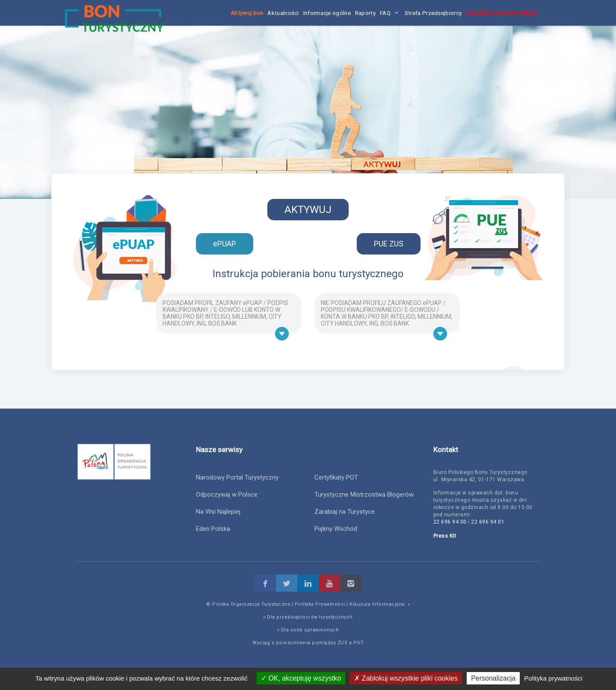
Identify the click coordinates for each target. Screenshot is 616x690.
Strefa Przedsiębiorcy (433, 13)
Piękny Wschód (336, 529)
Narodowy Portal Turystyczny (237, 477)
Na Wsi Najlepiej (218, 512)
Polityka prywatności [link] (553, 678)
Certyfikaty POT (336, 477)
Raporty (365, 13)
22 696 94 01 (488, 522)
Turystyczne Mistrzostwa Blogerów (364, 495)
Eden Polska (213, 529)
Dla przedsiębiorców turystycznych (310, 617)
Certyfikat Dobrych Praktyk (501, 13)
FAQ (385, 13)
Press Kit (445, 536)
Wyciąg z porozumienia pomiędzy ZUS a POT (308, 643)
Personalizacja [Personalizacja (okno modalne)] (493, 678)
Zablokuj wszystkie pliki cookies (406, 678)
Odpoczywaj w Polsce (227, 495)
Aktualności (283, 13)
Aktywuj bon (247, 13)
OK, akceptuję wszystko (301, 678)
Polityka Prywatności (320, 604)
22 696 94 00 (450, 522)
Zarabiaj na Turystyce (345, 512)
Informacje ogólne (327, 13)
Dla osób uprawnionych (310, 630)
